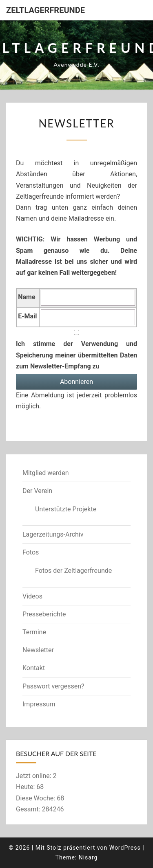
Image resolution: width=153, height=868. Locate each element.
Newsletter (38, 650)
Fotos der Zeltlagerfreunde (73, 571)
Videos (32, 596)
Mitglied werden (45, 473)
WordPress (125, 848)
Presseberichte (44, 614)
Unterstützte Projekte (66, 509)
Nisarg (88, 857)
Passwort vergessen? (53, 686)
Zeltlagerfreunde (45, 10)
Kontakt (34, 668)
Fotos (31, 552)
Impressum (39, 704)
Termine (34, 632)
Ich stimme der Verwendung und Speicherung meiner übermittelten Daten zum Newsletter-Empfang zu (76, 350)
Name (27, 297)
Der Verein (37, 491)
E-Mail (27, 316)
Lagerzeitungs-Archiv (53, 534)
